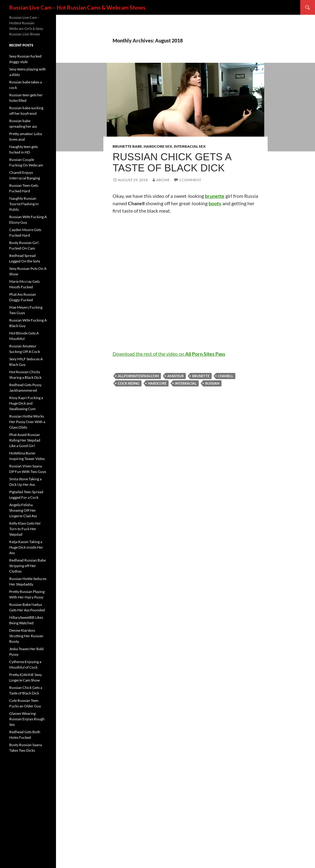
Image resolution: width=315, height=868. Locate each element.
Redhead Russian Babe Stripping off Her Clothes (28, 566)
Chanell (226, 376)
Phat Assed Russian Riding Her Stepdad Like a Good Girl (25, 440)
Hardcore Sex (158, 146)
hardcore (157, 383)
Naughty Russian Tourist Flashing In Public (24, 204)
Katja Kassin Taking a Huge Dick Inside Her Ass (26, 547)
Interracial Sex (190, 146)
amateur (175, 376)
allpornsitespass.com (138, 376)
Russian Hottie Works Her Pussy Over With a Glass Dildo (27, 422)
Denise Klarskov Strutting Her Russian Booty (26, 636)
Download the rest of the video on (169, 354)
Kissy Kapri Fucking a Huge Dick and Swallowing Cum (26, 403)
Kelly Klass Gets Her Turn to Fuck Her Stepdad (25, 529)
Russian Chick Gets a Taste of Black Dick (172, 162)
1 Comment (190, 180)
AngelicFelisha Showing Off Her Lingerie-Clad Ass (23, 510)
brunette (201, 376)
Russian (212, 383)
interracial (186, 383)
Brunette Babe (127, 146)
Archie (163, 180)
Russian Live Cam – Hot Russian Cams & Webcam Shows (77, 7)
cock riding (129, 383)
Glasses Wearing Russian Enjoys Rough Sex (27, 719)
